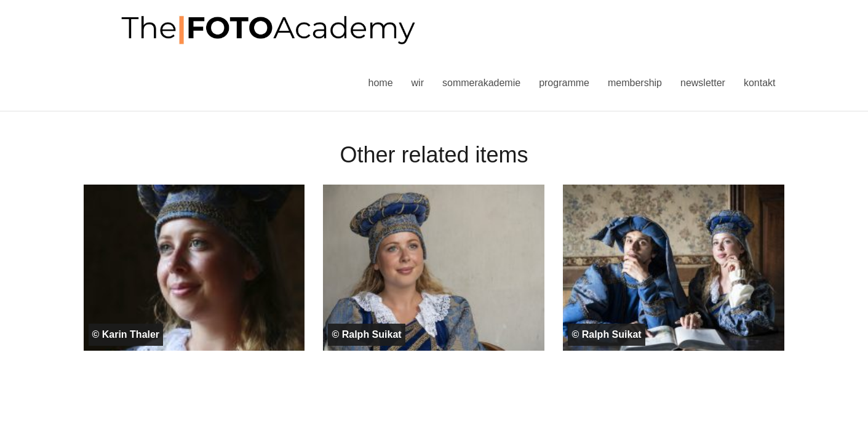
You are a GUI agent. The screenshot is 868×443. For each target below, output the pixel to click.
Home (381, 83)
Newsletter (703, 83)
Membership (635, 83)
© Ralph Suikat (366, 334)
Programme (564, 83)
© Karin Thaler (126, 334)
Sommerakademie (481, 83)
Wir (418, 83)
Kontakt (760, 83)
